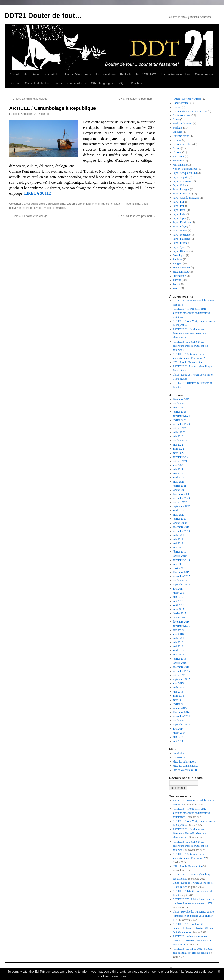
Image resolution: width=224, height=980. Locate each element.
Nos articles (52, 74)
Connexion (179, 757)
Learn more (118, 976)
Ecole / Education (183, 124)
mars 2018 (179, 564)
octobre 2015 (180, 675)
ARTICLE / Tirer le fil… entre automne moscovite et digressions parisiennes (191, 313)
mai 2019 (178, 543)
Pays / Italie (179, 214)
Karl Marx (179, 156)
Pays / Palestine (181, 239)
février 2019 (180, 552)
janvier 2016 (180, 663)
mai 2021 (178, 473)
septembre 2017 (181, 585)
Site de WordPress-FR (185, 770)
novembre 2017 (181, 576)
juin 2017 (178, 597)
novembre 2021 (181, 457)
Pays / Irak (179, 202)
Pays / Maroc (180, 231)
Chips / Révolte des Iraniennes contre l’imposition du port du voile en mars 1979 (193, 916)
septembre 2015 (181, 679)
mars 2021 (179, 482)
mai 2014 (178, 741)
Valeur (176, 288)
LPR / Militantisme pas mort (137, 99)
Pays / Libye (180, 226)
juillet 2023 (179, 432)
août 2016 (178, 634)
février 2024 (180, 420)
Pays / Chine (180, 185)
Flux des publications (185, 762)
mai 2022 (178, 445)
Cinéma (177, 107)
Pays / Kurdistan (182, 222)
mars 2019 (179, 548)
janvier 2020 (180, 523)
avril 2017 (178, 605)
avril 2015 (178, 696)
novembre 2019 (181, 531)
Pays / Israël (180, 210)
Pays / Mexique (181, 235)
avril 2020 (178, 510)
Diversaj (15, 83)
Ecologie (126, 74)
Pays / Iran (179, 206)
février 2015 (180, 704)
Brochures (138, 83)
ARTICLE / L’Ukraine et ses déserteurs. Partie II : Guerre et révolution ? (190, 333)
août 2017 (178, 589)
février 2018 (180, 568)
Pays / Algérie (180, 177)
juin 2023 (178, 436)
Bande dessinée (181, 103)
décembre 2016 (181, 622)
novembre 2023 (181, 424)
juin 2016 (178, 642)
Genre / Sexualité (182, 144)
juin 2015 (178, 692)
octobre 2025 (180, 403)
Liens (58, 83)
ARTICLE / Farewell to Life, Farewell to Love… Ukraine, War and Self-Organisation (193, 928)
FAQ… (122, 83)
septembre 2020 (181, 506)
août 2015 (178, 683)
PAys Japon (179, 255)
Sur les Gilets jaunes (78, 74)
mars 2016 (179, 655)
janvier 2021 (180, 490)
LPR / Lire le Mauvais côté (188, 362)
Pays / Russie (180, 243)
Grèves (177, 148)
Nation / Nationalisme (127, 204)
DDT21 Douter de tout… (43, 15)
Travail (177, 284)
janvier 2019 (180, 556)
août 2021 (178, 465)
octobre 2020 (180, 502)
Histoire (177, 152)
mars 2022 (179, 453)
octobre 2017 (180, 580)
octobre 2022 (180, 440)
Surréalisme (179, 276)
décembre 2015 (181, 667)
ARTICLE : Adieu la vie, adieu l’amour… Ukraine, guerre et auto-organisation (192, 940)
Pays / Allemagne (182, 181)
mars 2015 (179, 700)
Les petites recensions (176, 74)
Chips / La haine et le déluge (28, 99)
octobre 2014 (180, 720)
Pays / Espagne (181, 189)
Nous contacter (76, 83)
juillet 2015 (179, 687)
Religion (177, 263)
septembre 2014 (181, 725)
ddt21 (49, 114)
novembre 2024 (181, 416)
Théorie (177, 280)
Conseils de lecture (38, 83)
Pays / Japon (180, 218)
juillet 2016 (179, 638)
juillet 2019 (179, 535)
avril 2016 (178, 650)
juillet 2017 (179, 593)
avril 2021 (178, 478)
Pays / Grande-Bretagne (186, 198)
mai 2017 (178, 601)
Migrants (91, 204)
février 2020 (180, 519)
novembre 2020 (181, 498)
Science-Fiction (181, 268)
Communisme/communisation (189, 111)
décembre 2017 (181, 572)
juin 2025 (178, 408)
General (177, 140)
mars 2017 (179, 609)
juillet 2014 (179, 733)
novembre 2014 (181, 716)
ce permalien (57, 208)
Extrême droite (76, 204)
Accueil (14, 74)
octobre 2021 (180, 461)
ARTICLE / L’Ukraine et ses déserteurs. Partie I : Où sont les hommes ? (190, 346)
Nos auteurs (32, 74)
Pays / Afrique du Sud (185, 173)
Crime (176, 119)
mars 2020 (179, 515)
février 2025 (180, 412)
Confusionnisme (55, 204)
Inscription (179, 753)
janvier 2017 (180, 618)
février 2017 (180, 613)
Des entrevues (205, 74)
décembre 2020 (181, 494)
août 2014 (178, 729)
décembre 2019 (181, 527)
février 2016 (180, 659)
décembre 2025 (181, 399)
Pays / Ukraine (181, 251)
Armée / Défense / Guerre (187, 99)
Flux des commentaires (185, 766)
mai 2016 (178, 646)
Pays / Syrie (179, 247)
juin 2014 (178, 737)
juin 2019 (178, 539)
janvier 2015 (180, 708)
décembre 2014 (181, 712)
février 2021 (180, 486)
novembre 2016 (181, 626)
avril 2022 (178, 449)
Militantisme (105, 204)
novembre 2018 (181, 560)
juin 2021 (178, 469)
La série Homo (106, 74)
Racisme (177, 259)
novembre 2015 (181, 671)
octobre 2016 (180, 630)
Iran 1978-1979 (146, 74)
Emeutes (177, 132)
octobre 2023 (180, 428)
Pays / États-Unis (182, 193)
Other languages (102, 83)
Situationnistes (181, 272)
